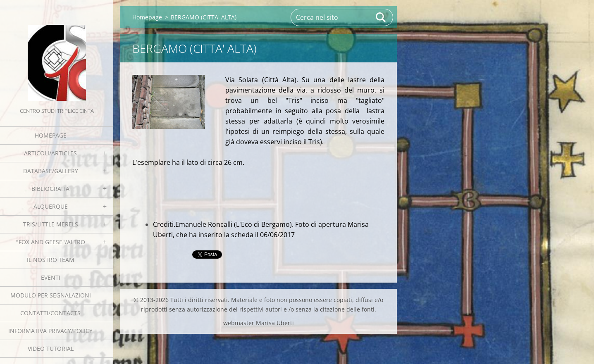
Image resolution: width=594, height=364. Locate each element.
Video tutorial (51, 349)
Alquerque (51, 206)
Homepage (51, 135)
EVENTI (51, 277)
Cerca (381, 17)
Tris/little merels (51, 224)
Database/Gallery (51, 171)
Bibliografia (50, 189)
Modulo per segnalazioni (51, 295)
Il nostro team (51, 260)
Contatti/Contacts (50, 313)
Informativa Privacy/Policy (50, 331)
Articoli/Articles (50, 153)
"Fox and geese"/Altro (51, 242)
